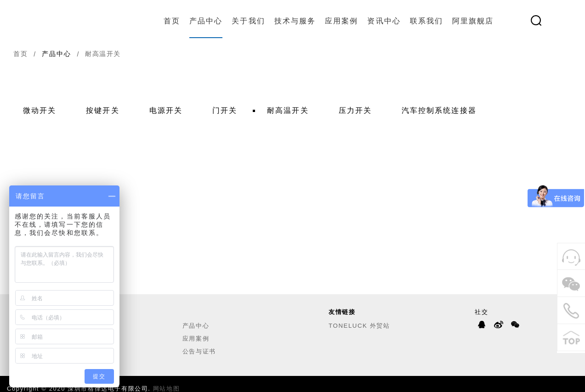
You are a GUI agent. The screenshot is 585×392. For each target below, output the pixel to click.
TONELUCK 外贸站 (359, 326)
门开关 (225, 110)
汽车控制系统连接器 (439, 110)
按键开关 (102, 110)
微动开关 (40, 110)
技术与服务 (295, 21)
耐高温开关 (288, 110)
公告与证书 (199, 351)
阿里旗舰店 (473, 21)
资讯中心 (384, 21)
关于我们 (248, 21)
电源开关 (166, 110)
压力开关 (355, 110)
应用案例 (341, 21)
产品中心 (206, 21)
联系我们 (426, 21)
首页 (172, 21)
